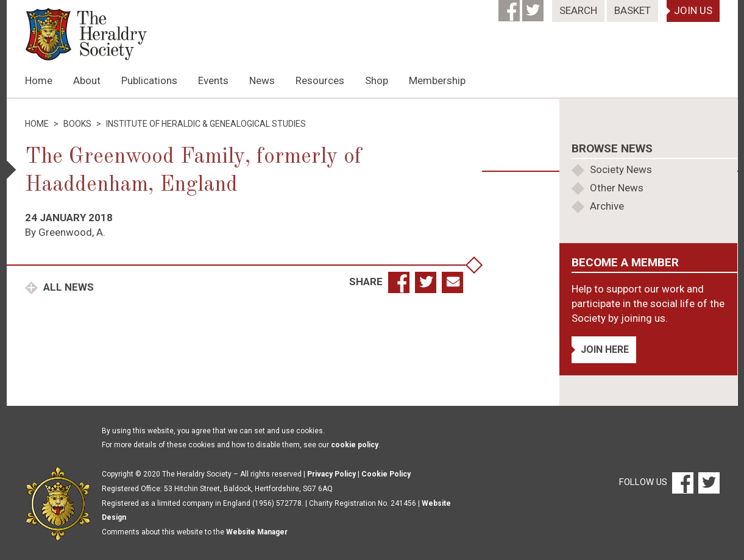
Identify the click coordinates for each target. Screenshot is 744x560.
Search (578, 10)
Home (39, 80)
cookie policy (355, 445)
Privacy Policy (331, 474)
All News (67, 287)
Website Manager (257, 532)
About (87, 80)
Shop (377, 80)
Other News (617, 188)
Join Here (605, 349)
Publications (149, 80)
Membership (437, 80)
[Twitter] (534, 7)
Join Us (693, 10)
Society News (621, 169)
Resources (320, 80)
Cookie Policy (386, 474)
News (262, 80)
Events (213, 80)
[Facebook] (510, 7)
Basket (632, 10)
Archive (607, 206)
